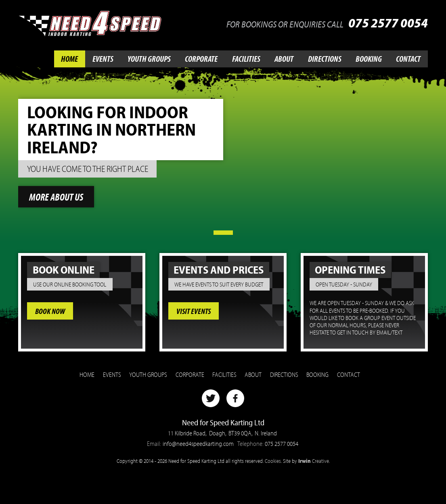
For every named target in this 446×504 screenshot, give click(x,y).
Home (69, 59)
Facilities (246, 59)
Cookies (273, 461)
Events (103, 59)
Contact (408, 59)
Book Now (50, 311)
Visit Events (194, 311)
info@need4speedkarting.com (198, 443)
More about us (56, 197)
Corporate (201, 59)
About (284, 59)
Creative (314, 461)
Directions (325, 59)
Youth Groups (149, 59)
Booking (369, 59)
